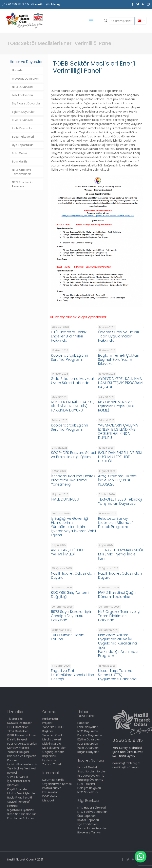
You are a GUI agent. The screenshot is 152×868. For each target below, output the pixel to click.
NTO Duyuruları (22, 87)
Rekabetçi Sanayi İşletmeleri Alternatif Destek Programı (115, 523)
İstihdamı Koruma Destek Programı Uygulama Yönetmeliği (73, 480)
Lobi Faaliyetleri (22, 95)
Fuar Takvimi (86, 784)
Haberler (18, 70)
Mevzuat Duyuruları (25, 79)
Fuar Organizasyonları (22, 744)
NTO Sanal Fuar (88, 792)
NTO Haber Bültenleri (92, 808)
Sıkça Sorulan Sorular (22, 814)
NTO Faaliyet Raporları (92, 812)
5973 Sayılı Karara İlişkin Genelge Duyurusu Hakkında (72, 616)
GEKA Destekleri (18, 727)
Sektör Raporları (88, 820)
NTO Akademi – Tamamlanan (23, 172)
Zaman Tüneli (52, 764)
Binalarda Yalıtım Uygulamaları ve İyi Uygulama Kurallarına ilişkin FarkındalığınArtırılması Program (118, 645)
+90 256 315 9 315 (17, 4)
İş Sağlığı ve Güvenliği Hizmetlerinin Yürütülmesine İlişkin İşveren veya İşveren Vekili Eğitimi (73, 527)
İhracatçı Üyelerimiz (91, 776)
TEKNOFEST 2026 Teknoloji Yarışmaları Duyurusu (120, 501)
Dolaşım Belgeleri (89, 788)
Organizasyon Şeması (57, 784)
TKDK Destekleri (18, 731)
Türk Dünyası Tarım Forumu (68, 637)
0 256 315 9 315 (128, 740)
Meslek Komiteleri (54, 748)
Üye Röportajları (23, 145)
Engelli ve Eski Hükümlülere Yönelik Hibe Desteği (72, 675)
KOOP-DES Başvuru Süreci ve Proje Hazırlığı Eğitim (73, 455)
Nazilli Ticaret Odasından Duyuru (73, 575)
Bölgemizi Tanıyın (89, 832)
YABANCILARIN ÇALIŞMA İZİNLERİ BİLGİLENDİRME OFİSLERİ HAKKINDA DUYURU (118, 431)
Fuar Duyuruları (22, 120)
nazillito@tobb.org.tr (49, 4)
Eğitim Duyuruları (24, 112)
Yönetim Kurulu (53, 735)
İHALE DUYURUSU (65, 499)
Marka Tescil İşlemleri (22, 793)
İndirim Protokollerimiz (22, 764)
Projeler (47, 723)
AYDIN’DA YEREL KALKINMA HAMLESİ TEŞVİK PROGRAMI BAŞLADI (121, 383)
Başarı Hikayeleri (23, 137)
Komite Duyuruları (90, 735)
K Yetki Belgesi (17, 739)
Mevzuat (48, 800)
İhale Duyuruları (23, 128)
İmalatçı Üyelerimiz (90, 780)
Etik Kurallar (50, 792)
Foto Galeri (19, 153)
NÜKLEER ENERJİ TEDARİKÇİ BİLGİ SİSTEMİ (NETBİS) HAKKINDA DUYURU (73, 406)
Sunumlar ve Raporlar (92, 828)
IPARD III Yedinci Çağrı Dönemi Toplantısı (117, 595)
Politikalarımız (52, 788)
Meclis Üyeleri (52, 739)
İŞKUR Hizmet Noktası (21, 735)
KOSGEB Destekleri (20, 723)
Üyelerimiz (49, 760)
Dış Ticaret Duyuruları (27, 103)
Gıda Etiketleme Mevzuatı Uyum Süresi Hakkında (73, 381)
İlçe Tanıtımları (87, 824)
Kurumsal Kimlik (53, 780)
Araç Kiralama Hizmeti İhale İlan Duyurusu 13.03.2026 (118, 480)
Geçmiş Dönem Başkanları (53, 754)
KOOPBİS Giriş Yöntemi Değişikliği (70, 595)
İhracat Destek (87, 767)
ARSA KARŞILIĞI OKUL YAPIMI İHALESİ (68, 552)
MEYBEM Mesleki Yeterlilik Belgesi (18, 750)
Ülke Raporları (86, 816)
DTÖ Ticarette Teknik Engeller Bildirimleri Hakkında (69, 336)
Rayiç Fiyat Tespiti (20, 798)
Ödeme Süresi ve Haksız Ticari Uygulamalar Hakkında (119, 336)
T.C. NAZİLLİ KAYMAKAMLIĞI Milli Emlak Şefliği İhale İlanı (120, 554)
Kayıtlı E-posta (17, 789)
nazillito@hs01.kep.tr (126, 767)
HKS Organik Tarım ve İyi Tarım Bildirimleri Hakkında (119, 616)
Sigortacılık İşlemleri (21, 810)
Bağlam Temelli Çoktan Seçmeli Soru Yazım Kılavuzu (119, 359)
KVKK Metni (50, 796)
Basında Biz (20, 162)
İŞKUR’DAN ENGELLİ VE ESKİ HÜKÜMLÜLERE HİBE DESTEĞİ (120, 457)
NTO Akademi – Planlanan (23, 184)
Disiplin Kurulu (52, 744)
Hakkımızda (50, 719)
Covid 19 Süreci (18, 777)
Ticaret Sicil (15, 719)
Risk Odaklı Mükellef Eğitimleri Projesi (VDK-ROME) (117, 406)
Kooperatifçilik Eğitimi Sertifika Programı (69, 357)
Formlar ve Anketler (21, 818)
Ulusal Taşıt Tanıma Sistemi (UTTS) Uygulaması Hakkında (117, 675)
